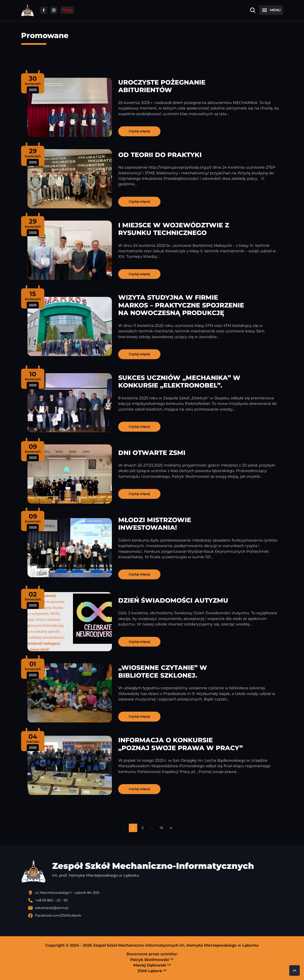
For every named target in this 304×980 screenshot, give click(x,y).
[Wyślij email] (155, 908)
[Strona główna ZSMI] (27, 10)
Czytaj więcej (139, 131)
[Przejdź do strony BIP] (67, 10)
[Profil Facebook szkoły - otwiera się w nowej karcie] (155, 916)
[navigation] (152, 828)
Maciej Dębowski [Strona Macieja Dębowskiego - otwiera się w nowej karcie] (152, 965)
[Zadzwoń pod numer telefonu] (155, 900)
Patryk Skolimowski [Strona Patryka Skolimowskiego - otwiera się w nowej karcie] (152, 960)
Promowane (45, 35)
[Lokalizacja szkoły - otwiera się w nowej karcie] (155, 893)
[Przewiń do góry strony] (294, 970)
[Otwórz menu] (271, 10)
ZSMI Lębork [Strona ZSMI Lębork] (152, 971)
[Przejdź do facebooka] (44, 10)
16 (161, 828)
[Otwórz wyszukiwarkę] (253, 10)
